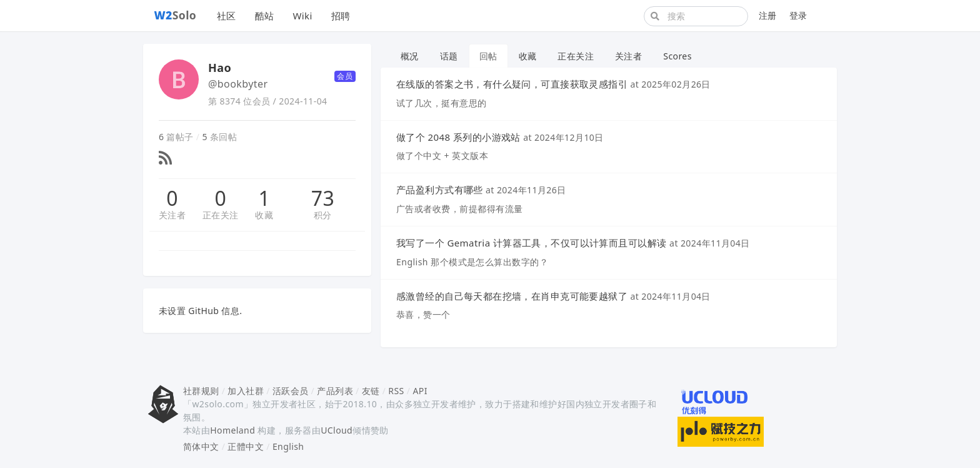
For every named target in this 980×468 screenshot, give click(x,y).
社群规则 (201, 391)
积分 (323, 215)
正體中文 (246, 446)
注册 (768, 15)
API (420, 391)
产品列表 (335, 391)
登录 (798, 15)
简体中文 (201, 446)
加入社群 (246, 391)
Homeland (232, 430)
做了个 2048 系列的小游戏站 (458, 137)
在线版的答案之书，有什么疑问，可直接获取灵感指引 (512, 84)
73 (323, 198)
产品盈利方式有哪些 (440, 190)
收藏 (264, 215)
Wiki (302, 16)
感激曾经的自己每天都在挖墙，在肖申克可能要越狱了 (512, 296)
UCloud (337, 430)
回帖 (488, 56)
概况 (410, 56)
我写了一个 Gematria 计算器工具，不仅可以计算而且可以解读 (532, 243)
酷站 (265, 16)
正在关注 (221, 215)
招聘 (341, 16)
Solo (176, 15)
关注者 (172, 215)
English (288, 446)
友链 (371, 391)
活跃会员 (291, 391)
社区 (227, 16)
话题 (449, 56)
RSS (396, 391)
